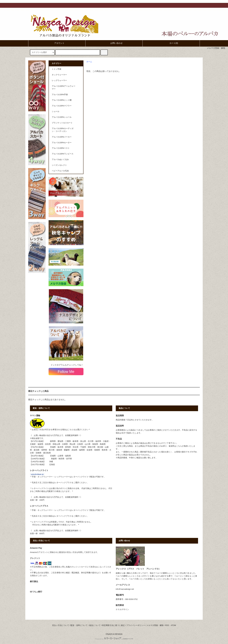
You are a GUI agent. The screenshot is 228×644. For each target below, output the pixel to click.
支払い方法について (61, 625)
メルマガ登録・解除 (216, 48)
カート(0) (171, 43)
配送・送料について (79, 625)
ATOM (173, 625)
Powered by (114, 639)
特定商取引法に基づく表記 (113, 625)
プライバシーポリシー (136, 625)
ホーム (89, 62)
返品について (95, 625)
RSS (167, 625)
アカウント (57, 43)
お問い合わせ (114, 43)
